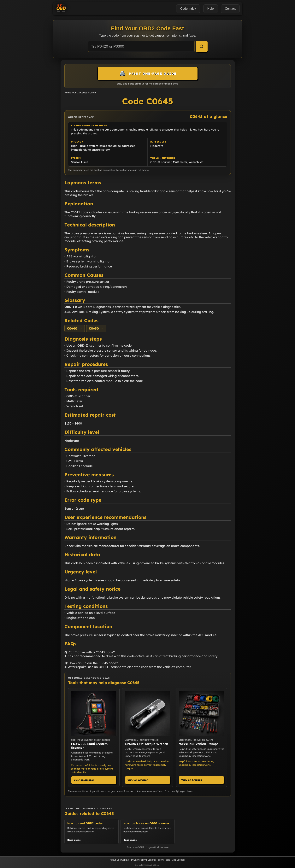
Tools (167, 860)
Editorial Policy (155, 860)
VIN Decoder (179, 860)
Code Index (188, 9)
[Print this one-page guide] (148, 73)
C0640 (75, 328)
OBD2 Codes (80, 93)
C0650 (96, 328)
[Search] (202, 46)
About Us (115, 860)
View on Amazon (94, 780)
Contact (125, 860)
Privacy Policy (138, 860)
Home (68, 93)
